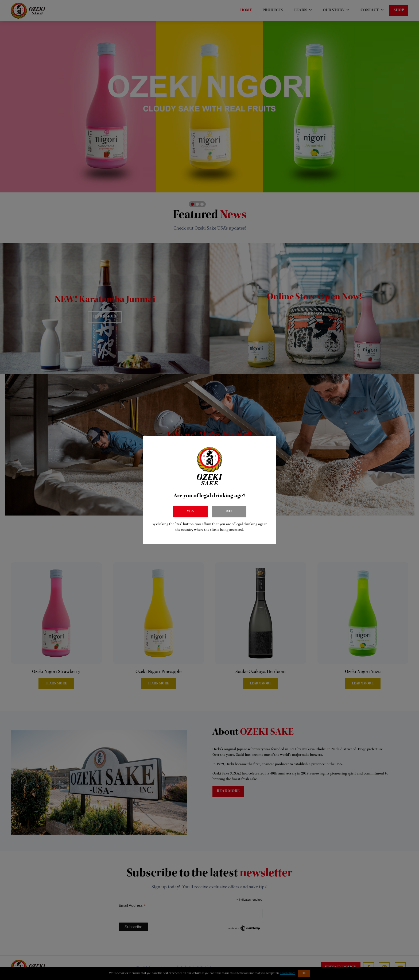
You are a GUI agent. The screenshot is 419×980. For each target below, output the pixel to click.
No (229, 512)
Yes (190, 512)
